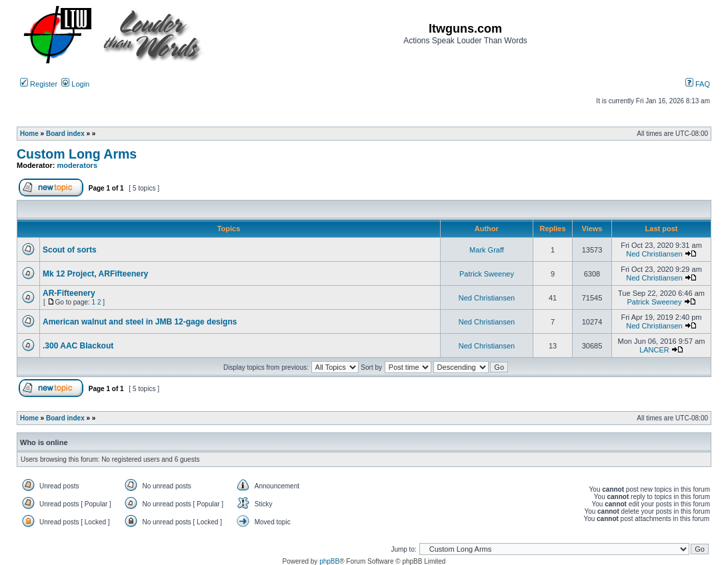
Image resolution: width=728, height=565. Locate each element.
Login (75, 84)
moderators (78, 165)
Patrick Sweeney (487, 274)
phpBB (329, 561)
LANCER (654, 350)
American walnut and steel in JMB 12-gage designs (140, 322)
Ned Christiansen (654, 254)
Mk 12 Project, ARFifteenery (95, 274)
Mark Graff (487, 250)
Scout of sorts (70, 250)
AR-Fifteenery (69, 293)
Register (39, 84)
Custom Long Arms (77, 154)
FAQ (698, 84)
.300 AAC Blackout (78, 346)
